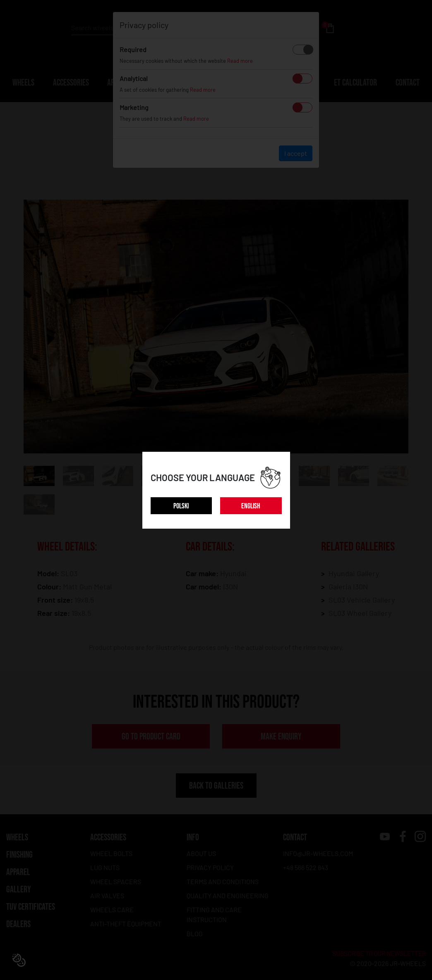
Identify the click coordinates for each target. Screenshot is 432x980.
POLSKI (181, 506)
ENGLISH (251, 506)
